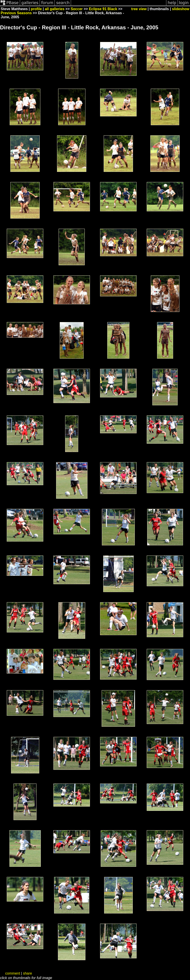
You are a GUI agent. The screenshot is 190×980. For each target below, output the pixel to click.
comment (13, 973)
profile (36, 9)
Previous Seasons (16, 13)
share (27, 973)
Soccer (77, 9)
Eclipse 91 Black (103, 9)
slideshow (181, 9)
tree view (139, 9)
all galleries (55, 9)
